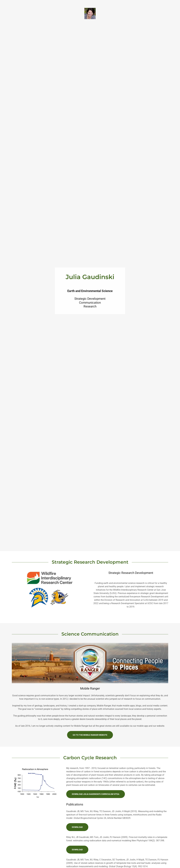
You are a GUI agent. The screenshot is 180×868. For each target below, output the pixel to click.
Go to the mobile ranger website (90, 735)
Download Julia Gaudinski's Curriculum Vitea (96, 794)
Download (77, 827)
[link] (90, 13)
